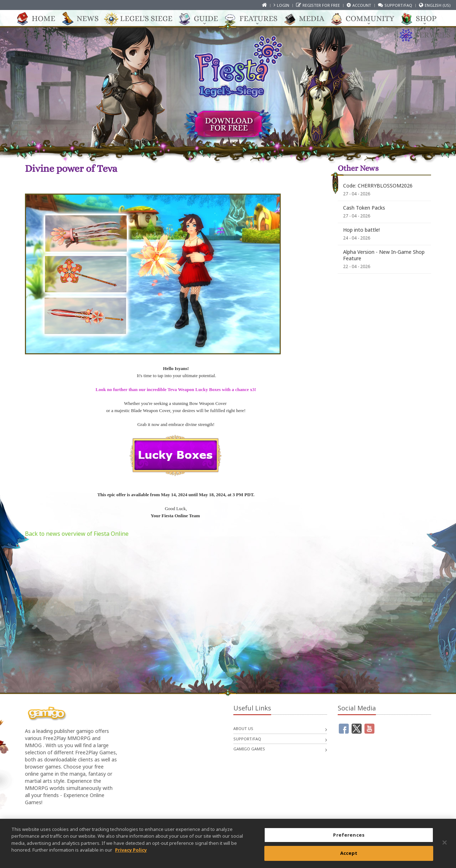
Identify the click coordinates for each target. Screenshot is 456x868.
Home (40, 19)
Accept (349, 857)
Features (255, 19)
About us (243, 728)
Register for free (321, 5)
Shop (423, 19)
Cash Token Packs (364, 208)
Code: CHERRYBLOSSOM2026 (378, 186)
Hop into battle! (361, 230)
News (84, 19)
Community (366, 19)
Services (429, 35)
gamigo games (249, 749)
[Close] (445, 846)
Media (308, 19)
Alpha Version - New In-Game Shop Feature (384, 255)
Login (283, 5)
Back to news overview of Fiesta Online (77, 534)
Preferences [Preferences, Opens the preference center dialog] (349, 838)
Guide (202, 19)
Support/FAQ (398, 5)
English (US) (438, 5)
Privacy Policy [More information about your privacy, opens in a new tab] (131, 853)
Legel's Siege (143, 19)
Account (362, 5)
